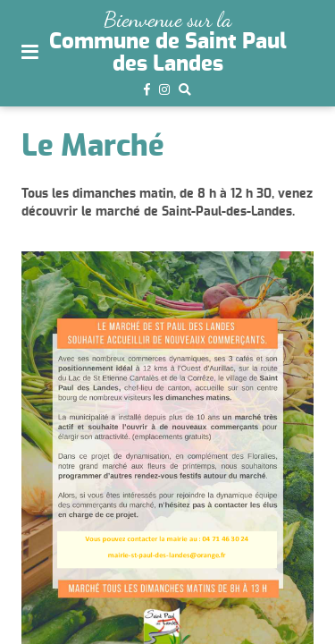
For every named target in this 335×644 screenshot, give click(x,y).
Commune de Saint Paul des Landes (168, 53)
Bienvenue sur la (167, 19)
